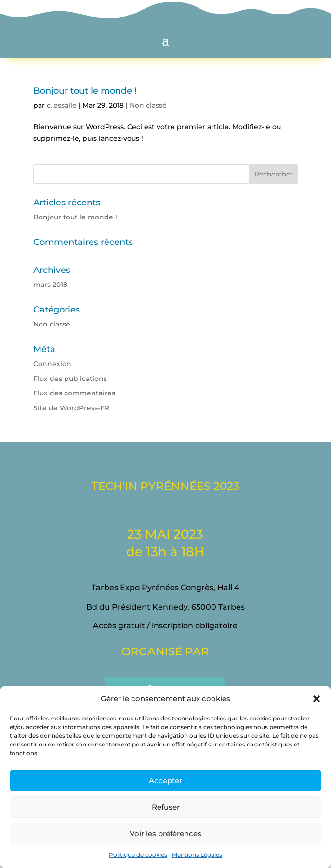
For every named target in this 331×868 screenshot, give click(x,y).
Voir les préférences (165, 834)
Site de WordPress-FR (71, 408)
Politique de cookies (138, 855)
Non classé (148, 105)
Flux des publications (70, 379)
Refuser (166, 807)
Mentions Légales (197, 855)
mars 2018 (50, 285)
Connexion (52, 364)
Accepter (165, 780)
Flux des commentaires (74, 393)
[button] (317, 699)
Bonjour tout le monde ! (85, 91)
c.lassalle (62, 105)
